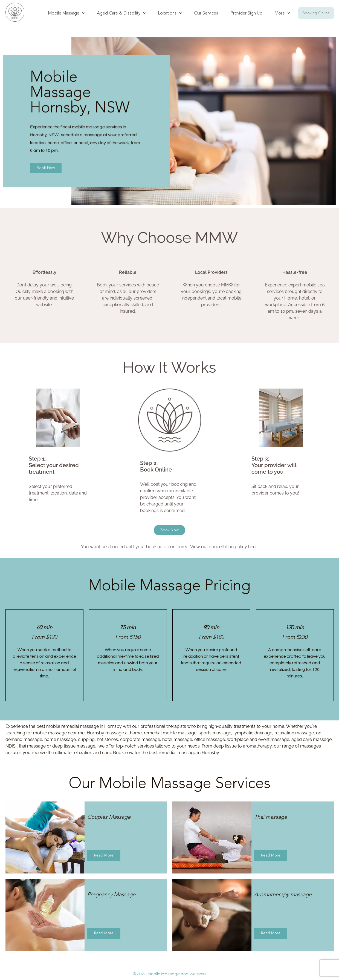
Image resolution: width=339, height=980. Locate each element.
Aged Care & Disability (121, 13)
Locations (170, 13)
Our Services (206, 13)
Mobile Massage (66, 13)
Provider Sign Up (246, 13)
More (282, 13)
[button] (66, 13)
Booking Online (316, 13)
